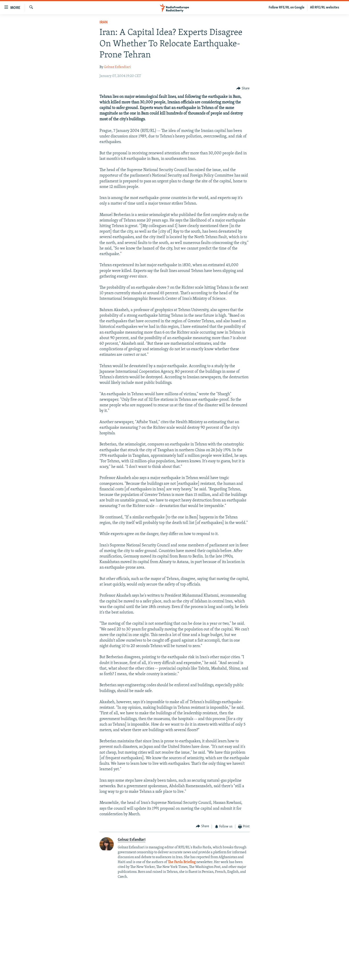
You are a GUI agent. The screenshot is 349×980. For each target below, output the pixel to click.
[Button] (243, 89)
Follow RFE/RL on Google (287, 8)
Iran (104, 22)
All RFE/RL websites (325, 8)
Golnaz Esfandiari (117, 67)
